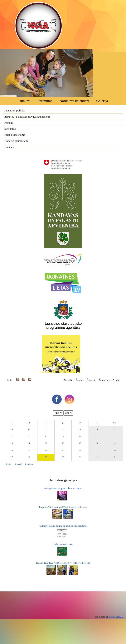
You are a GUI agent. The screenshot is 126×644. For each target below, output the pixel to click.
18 (97, 443)
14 (29, 443)
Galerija (102, 101)
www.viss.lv (116, 617)
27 (12, 457)
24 (80, 450)
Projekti (9, 123)
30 (29, 429)
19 (114, 443)
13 (12, 443)
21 (29, 450)
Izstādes (9, 147)
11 (97, 436)
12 (114, 436)
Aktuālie (68, 380)
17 (80, 443)
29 (12, 429)
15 (46, 443)
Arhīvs (116, 380)
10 (80, 436)
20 (12, 450)
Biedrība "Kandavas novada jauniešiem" (28, 117)
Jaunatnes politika (15, 110)
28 (29, 457)
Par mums (45, 101)
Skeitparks (10, 129)
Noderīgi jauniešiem (16, 141)
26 (114, 450)
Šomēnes (104, 380)
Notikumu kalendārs (74, 101)
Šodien (80, 380)
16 (63, 443)
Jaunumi (24, 101)
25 (97, 450)
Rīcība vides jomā (15, 135)
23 (63, 450)
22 (46, 450)
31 (80, 457)
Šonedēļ (92, 380)
